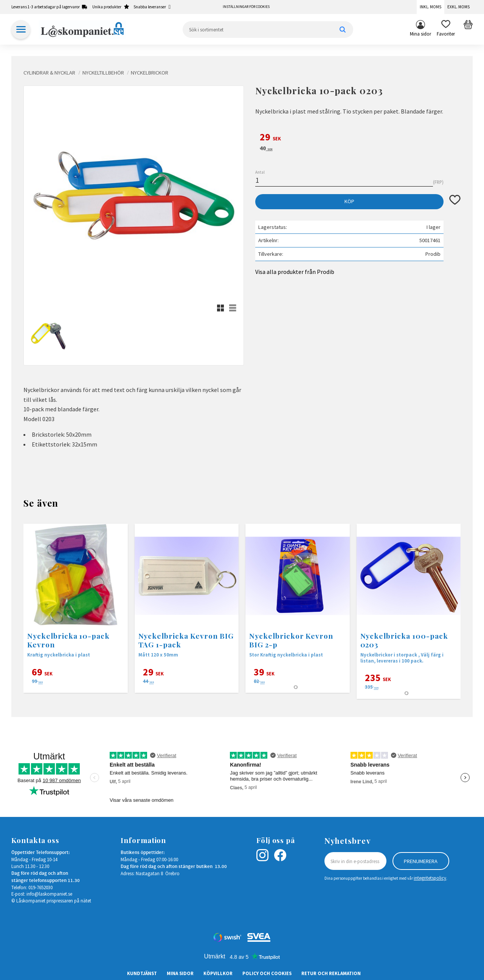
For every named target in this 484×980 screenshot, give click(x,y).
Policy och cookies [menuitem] (267, 973)
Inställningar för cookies (246, 7)
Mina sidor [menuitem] (420, 34)
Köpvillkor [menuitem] (218, 973)
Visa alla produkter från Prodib (295, 272)
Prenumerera (421, 861)
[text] (358, 138)
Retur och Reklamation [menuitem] (331, 973)
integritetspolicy (430, 878)
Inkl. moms (430, 7)
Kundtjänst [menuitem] (142, 973)
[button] (446, 30)
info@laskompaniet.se (49, 894)
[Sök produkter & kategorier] (268, 30)
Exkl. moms (458, 7)
